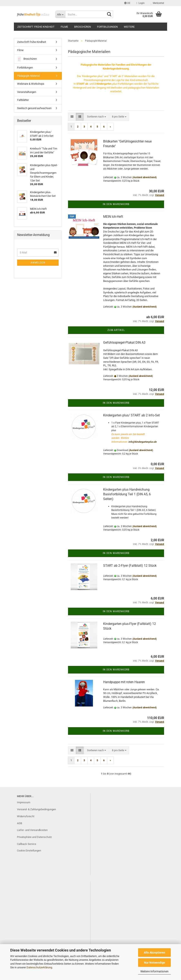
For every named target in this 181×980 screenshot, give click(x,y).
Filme (64, 27)
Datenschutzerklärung (39, 967)
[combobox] (97, 117)
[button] (127, 3)
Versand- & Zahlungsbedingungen (36, 809)
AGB (20, 823)
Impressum (24, 802)
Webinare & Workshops (31, 84)
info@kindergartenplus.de (142, 442)
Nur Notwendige (155, 963)
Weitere (129, 27)
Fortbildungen (107, 27)
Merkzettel (157, 3)
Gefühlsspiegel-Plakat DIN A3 (124, 342)
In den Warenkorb (116, 204)
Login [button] (141, 3)
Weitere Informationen (154, 971)
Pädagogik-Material (28, 76)
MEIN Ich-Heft (113, 217)
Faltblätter (23, 100)
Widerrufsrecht (26, 816)
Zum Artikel (116, 330)
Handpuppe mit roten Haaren (124, 682)
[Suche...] (60, 14)
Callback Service (27, 844)
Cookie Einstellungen (29, 851)
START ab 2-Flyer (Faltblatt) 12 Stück (130, 566)
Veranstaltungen (27, 92)
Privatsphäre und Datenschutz (34, 837)
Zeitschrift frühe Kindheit (36, 27)
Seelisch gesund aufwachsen (34, 108)
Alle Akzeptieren (155, 953)
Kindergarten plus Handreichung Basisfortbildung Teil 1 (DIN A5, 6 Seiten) (127, 494)
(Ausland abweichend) (145, 177)
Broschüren (83, 27)
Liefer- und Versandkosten (32, 830)
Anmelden (38, 263)
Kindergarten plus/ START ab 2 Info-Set (131, 415)
